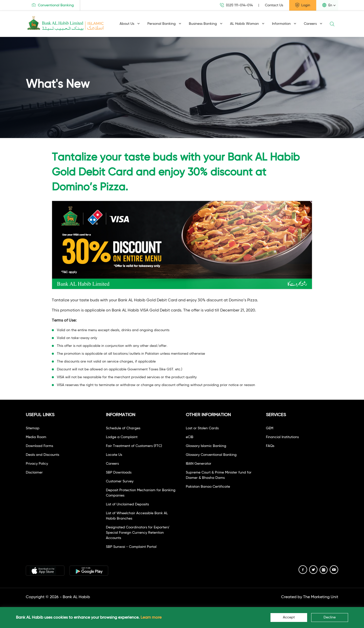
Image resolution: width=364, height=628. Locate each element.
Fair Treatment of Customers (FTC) (134, 446)
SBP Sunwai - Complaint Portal (131, 547)
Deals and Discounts (42, 455)
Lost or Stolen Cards (202, 428)
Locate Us (114, 455)
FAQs (270, 446)
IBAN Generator (199, 464)
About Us (130, 24)
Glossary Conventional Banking (211, 455)
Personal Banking (164, 24)
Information (284, 24)
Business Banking (206, 24)
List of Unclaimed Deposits (127, 504)
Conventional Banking (53, 5)
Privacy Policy (37, 464)
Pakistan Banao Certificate (208, 487)
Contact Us (274, 5)
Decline (330, 617)
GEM (270, 428)
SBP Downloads (119, 473)
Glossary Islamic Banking (206, 446)
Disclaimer (34, 473)
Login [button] (303, 5)
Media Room (36, 437)
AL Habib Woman (247, 24)
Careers (313, 24)
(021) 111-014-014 (236, 5)
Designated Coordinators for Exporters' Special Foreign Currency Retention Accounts (138, 533)
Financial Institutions (282, 437)
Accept (289, 617)
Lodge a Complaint (122, 437)
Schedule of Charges (123, 428)
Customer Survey (120, 481)
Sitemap (33, 428)
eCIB (190, 437)
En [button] (327, 5)
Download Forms (39, 446)
